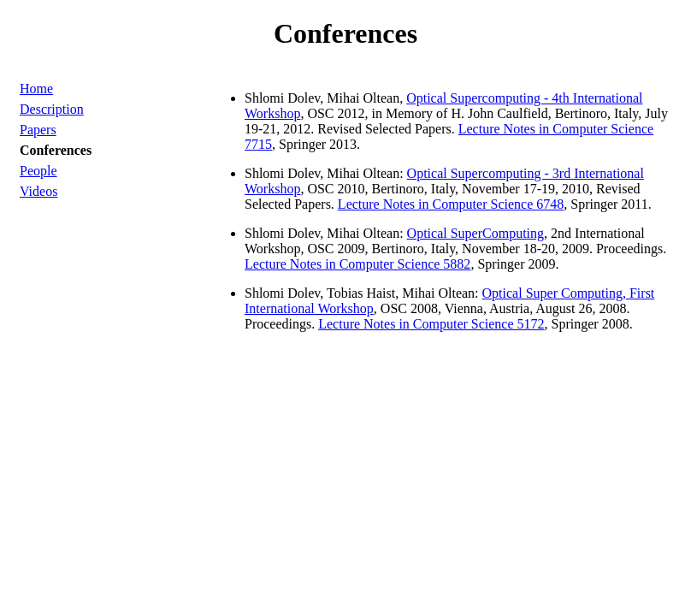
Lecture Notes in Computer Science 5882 (357, 264)
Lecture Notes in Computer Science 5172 (431, 324)
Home (36, 89)
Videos (38, 191)
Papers (38, 130)
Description (52, 109)
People (38, 171)
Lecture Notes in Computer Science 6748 (451, 204)
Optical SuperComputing (475, 233)
